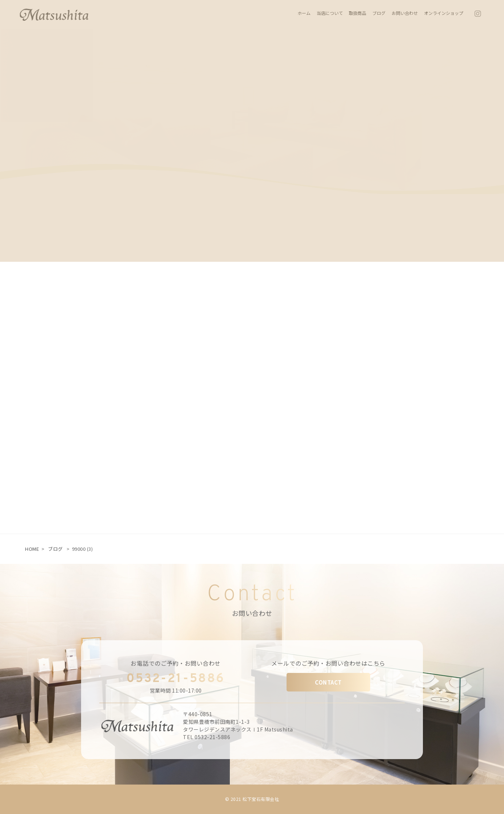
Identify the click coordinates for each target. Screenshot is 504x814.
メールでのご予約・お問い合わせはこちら (328, 663)
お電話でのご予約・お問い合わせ (176, 663)
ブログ (55, 549)
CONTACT (328, 682)
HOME (32, 549)
